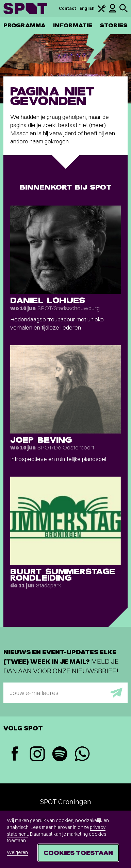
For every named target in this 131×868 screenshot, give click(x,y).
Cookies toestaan (78, 853)
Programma (24, 25)
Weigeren (17, 852)
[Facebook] (15, 754)
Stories (114, 25)
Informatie (73, 25)
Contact (68, 8)
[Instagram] (37, 755)
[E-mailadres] (65, 693)
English (87, 8)
